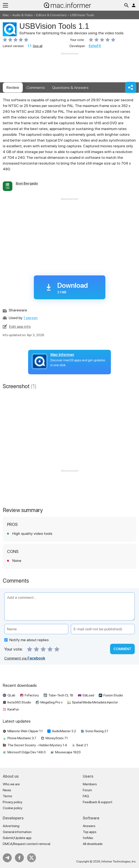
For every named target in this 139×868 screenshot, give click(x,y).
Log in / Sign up (134, 5)
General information (17, 832)
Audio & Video (23, 15)
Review (13, 88)
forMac (88, 838)
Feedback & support (98, 802)
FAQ (86, 796)
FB (19, 858)
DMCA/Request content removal (27, 844)
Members (90, 784)
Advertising (11, 826)
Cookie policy (13, 808)
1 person (31, 318)
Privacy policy (13, 802)
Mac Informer (62, 355)
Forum (87, 790)
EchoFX (95, 46)
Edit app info (20, 326)
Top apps (90, 832)
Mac (6, 15)
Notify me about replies (27, 640)
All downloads (93, 844)
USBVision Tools (82, 15)
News (7, 790)
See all (38, 46)
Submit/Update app (17, 838)
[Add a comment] (69, 606)
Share (131, 87)
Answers (70, 88)
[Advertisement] (69, 68)
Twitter (32, 858)
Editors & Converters (51, 15)
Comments (36, 88)
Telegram (7, 858)
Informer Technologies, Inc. (119, 861)
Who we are (11, 784)
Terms (7, 796)
